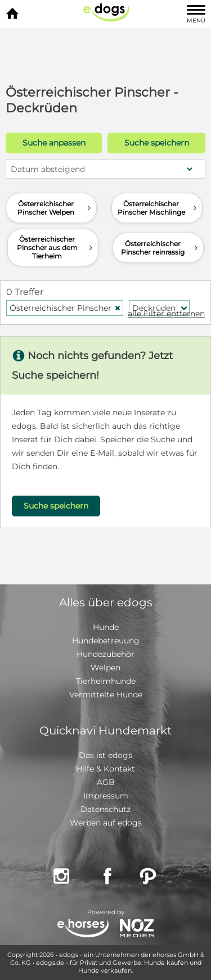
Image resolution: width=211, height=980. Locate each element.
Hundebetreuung (106, 641)
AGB (106, 782)
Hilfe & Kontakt (105, 769)
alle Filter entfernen (166, 314)
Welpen (105, 668)
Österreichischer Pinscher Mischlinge (158, 208)
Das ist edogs (105, 755)
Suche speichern (157, 143)
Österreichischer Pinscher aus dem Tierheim (56, 248)
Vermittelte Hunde (106, 695)
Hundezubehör (105, 654)
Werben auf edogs (106, 823)
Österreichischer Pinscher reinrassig (161, 248)
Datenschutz (105, 809)
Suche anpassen (54, 143)
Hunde (106, 627)
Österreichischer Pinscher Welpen (56, 208)
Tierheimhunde (106, 681)
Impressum (106, 796)
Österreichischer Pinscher (65, 308)
